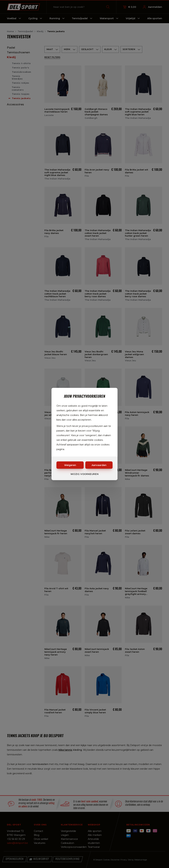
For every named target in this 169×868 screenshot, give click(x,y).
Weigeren (70, 465)
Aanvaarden (99, 465)
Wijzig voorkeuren (85, 474)
